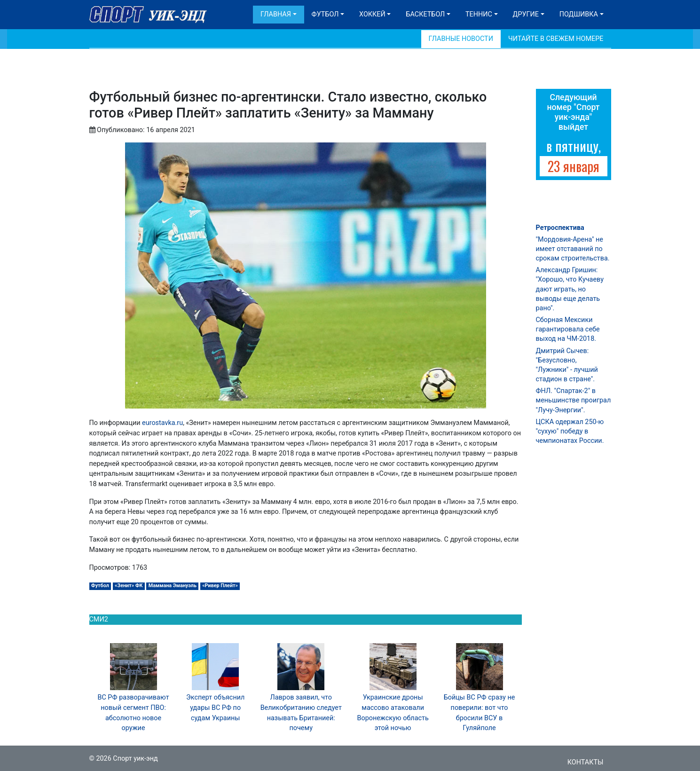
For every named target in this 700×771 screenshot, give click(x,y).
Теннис (479, 14)
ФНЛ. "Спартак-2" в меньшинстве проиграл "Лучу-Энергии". (574, 400)
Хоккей (372, 14)
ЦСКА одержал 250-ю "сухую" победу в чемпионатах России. (570, 431)
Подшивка (579, 14)
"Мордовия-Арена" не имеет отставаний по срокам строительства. (573, 249)
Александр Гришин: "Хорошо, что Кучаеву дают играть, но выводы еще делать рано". (570, 289)
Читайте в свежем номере (556, 39)
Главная (276, 14)
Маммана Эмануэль (173, 586)
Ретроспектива (560, 228)
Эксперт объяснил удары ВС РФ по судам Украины (215, 708)
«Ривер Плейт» (220, 586)
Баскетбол (425, 14)
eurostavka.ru (162, 423)
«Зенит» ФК (129, 586)
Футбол (325, 14)
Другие (526, 14)
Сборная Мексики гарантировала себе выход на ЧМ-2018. (568, 329)
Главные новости (461, 39)
